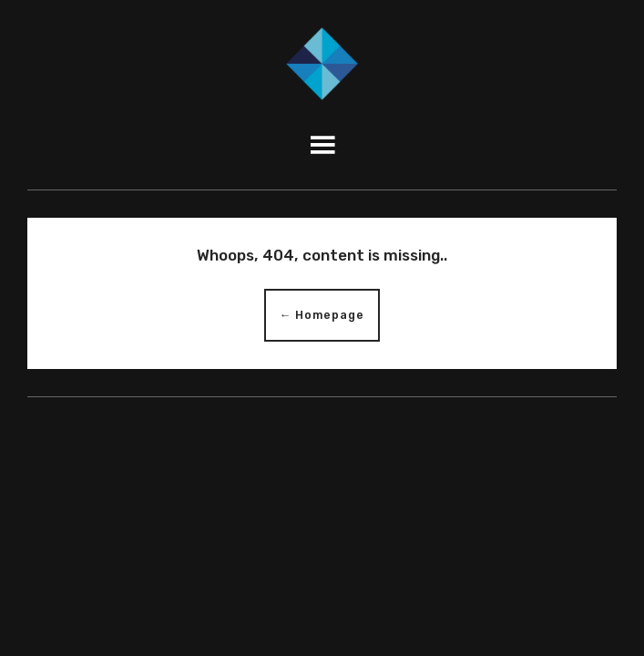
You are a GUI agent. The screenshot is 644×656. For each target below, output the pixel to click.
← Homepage (322, 315)
